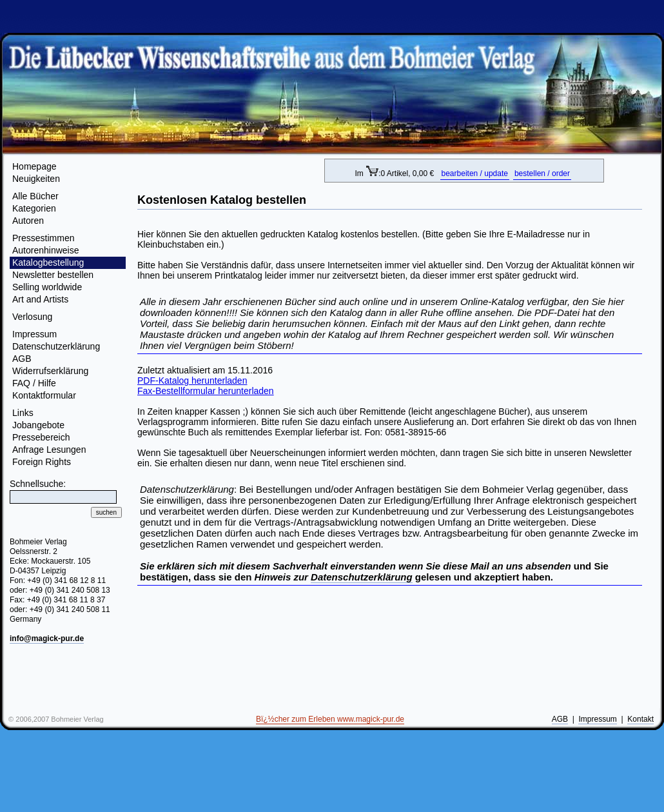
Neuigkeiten (36, 179)
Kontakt (640, 719)
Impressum (34, 334)
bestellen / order (542, 173)
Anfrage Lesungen (49, 450)
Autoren (28, 221)
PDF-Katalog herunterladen (192, 381)
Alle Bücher (35, 196)
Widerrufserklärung (50, 371)
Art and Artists (40, 299)
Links (23, 413)
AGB (22, 359)
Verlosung (32, 317)
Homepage (34, 166)
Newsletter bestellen (53, 275)
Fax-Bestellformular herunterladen (206, 391)
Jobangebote (38, 425)
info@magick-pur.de (47, 639)
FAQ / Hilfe (34, 383)
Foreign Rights (42, 462)
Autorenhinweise (46, 250)
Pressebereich (41, 437)
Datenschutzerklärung (56, 346)
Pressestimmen (43, 238)
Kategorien (34, 208)
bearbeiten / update (475, 173)
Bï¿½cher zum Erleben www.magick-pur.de (330, 719)
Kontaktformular (44, 395)
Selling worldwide (47, 287)
